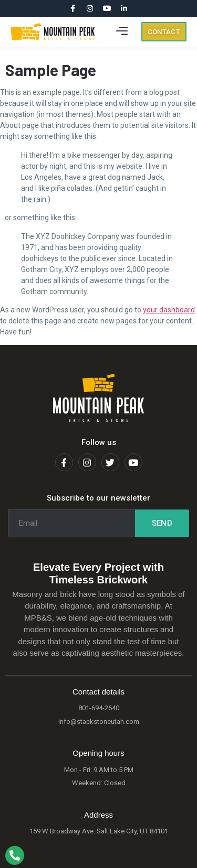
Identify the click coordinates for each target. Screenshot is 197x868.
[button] (122, 32)
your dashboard (169, 310)
